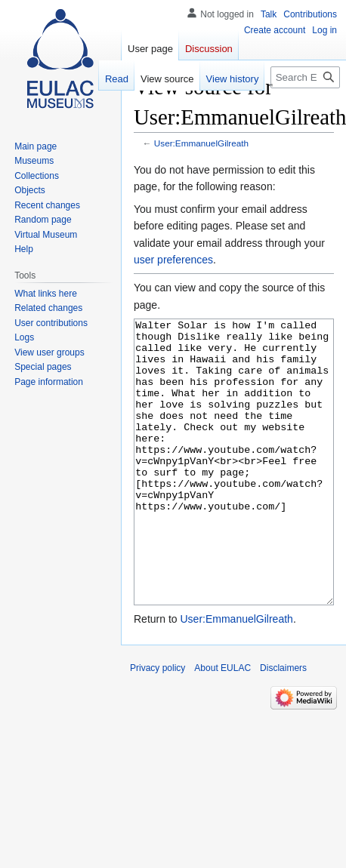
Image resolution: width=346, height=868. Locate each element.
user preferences (173, 260)
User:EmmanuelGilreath (201, 143)
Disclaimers (283, 725)
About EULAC (222, 725)
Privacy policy (158, 725)
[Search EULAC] (305, 77)
